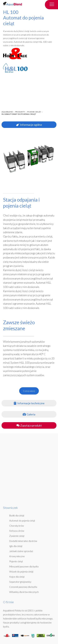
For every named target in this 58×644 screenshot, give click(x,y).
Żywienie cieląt (17, 536)
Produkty (20, 112)
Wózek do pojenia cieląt (21, 572)
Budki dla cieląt (17, 515)
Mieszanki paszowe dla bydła (24, 566)
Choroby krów (17, 526)
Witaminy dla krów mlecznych (24, 592)
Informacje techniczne (29, 403)
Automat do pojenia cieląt (22, 521)
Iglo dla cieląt (16, 546)
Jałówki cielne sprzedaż (21, 551)
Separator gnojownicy (20, 582)
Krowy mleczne (17, 556)
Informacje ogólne (29, 125)
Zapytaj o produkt (29, 425)
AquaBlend (7, 112)
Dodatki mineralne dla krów (23, 541)
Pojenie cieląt (34, 112)
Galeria (29, 414)
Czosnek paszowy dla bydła (23, 587)
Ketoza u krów (17, 531)
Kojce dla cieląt (17, 577)
